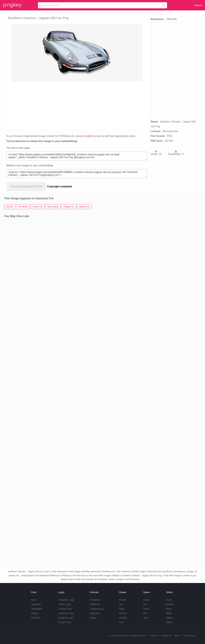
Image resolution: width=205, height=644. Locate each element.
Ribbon (169, 618)
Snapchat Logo (66, 618)
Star (145, 613)
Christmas (95, 600)
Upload (198, 5)
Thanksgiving (96, 609)
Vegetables (37, 609)
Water (169, 613)
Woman (123, 613)
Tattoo (169, 622)
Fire (145, 604)
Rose (169, 609)
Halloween (95, 604)
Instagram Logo (66, 600)
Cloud (146, 600)
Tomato (35, 613)
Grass (146, 609)
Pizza (34, 600)
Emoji (169, 600)
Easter (93, 618)
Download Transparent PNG (26, 186)
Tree (145, 618)
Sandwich (36, 604)
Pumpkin (36, 618)
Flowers (170, 604)
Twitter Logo (64, 604)
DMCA (177, 636)
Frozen (123, 600)
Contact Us (166, 636)
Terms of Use (189, 636)
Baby (122, 609)
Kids (121, 622)
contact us (90, 136)
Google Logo (65, 622)
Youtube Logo (65, 609)
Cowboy (123, 618)
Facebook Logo (66, 613)
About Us (154, 636)
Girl (121, 604)
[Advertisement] (77, 106)
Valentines (95, 613)
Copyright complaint (60, 186)
